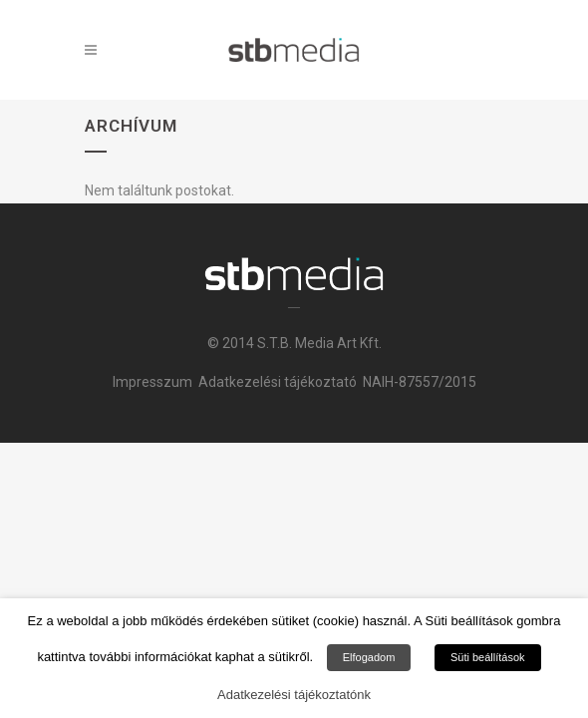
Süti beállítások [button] (488, 657)
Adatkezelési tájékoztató (278, 382)
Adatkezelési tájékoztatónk (294, 695)
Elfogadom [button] (369, 657)
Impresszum (152, 382)
